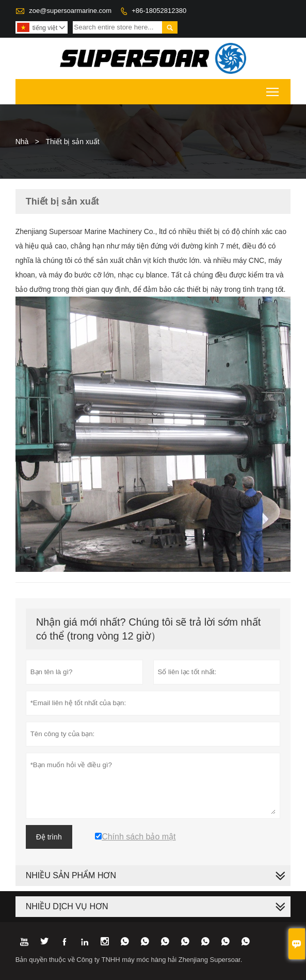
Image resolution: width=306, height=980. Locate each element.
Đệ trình (49, 837)
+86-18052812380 (159, 11)
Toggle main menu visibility (273, 89)
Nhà (22, 142)
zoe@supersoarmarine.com (70, 11)
